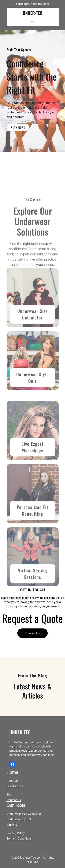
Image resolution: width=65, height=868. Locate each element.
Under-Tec (32, 13)
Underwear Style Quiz (33, 403)
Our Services (15, 786)
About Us (12, 781)
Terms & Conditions (19, 838)
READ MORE (18, 127)
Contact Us (33, 633)
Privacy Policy (16, 833)
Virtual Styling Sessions (33, 599)
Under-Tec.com (32, 858)
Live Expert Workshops (32, 472)
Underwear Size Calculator (33, 339)
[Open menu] (33, 22)
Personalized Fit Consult (33, 535)
